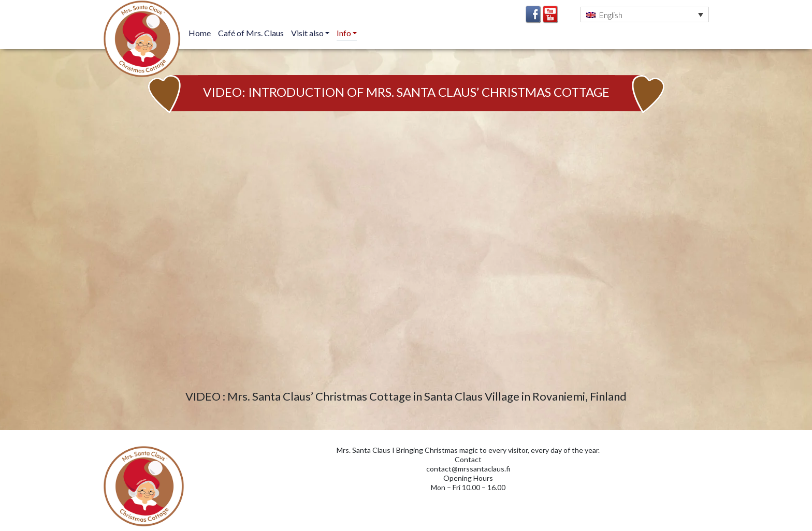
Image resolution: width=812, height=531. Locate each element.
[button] (645, 14)
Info (345, 33)
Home (200, 33)
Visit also (308, 33)
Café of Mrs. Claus (251, 33)
